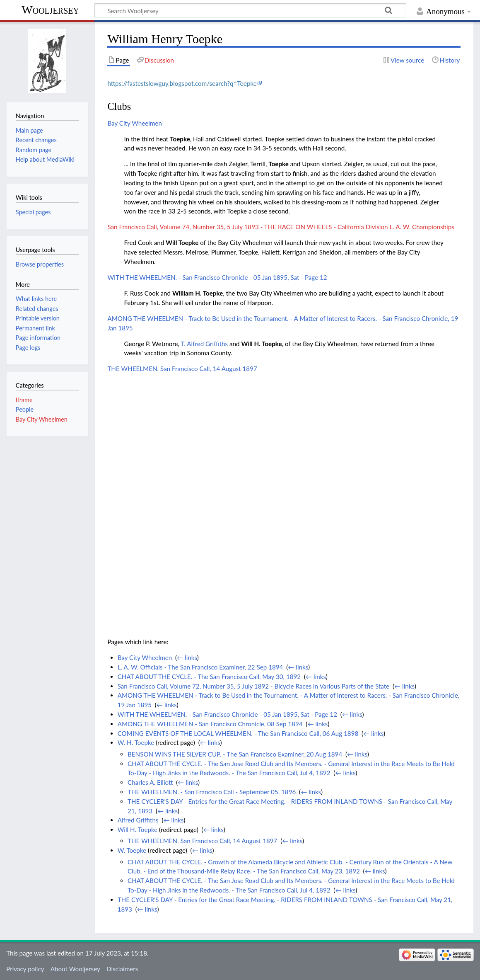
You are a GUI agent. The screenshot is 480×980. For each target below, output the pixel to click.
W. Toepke (132, 850)
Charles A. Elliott (150, 782)
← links (187, 657)
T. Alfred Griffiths (204, 344)
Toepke (180, 139)
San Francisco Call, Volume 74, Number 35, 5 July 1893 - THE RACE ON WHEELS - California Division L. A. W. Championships (281, 227)
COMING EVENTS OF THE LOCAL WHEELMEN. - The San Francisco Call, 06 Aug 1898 (238, 733)
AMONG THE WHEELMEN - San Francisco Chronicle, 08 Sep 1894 (210, 724)
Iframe (24, 400)
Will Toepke (182, 243)
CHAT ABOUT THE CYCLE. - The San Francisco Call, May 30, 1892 (209, 677)
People (25, 409)
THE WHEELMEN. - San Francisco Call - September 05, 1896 (212, 792)
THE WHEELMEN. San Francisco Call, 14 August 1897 (182, 369)
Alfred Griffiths (138, 820)
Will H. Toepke (262, 344)
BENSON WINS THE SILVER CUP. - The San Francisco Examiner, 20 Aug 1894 (235, 754)
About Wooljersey (75, 969)
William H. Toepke (198, 293)
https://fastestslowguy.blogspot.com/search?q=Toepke (182, 83)
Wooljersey (50, 10)
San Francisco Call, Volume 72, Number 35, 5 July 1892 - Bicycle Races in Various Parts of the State (253, 686)
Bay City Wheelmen (135, 123)
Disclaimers (122, 969)
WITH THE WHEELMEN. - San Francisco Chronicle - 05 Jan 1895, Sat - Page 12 (217, 277)
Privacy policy (25, 969)
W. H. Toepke (136, 742)
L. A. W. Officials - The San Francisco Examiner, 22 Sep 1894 (200, 667)
